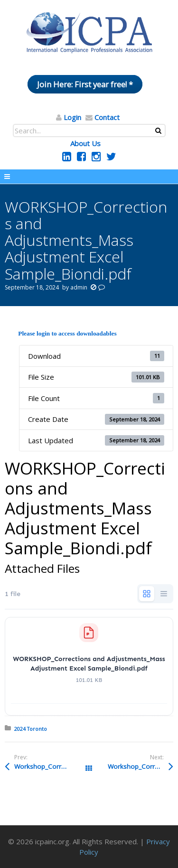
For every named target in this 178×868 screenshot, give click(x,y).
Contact (107, 117)
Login (72, 117)
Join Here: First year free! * (85, 84)
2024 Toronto (31, 729)
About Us (85, 143)
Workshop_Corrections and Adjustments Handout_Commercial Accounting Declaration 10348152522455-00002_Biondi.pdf (52, 766)
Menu (89, 177)
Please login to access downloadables (67, 333)
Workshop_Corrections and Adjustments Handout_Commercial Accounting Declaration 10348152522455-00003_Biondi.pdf (140, 766)
